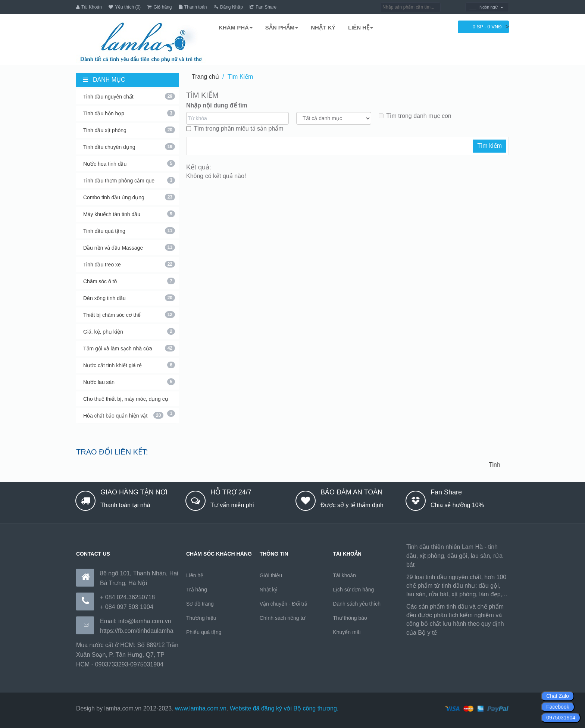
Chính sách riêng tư (283, 618)
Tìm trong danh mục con (415, 116)
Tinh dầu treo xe (129, 264)
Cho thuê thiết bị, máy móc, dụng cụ (129, 401)
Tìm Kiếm (240, 77)
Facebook (558, 707)
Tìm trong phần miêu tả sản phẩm (235, 129)
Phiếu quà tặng (204, 632)
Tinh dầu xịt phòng (129, 130)
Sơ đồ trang (200, 604)
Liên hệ (195, 575)
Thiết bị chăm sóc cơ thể (129, 315)
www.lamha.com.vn (201, 708)
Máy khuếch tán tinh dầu (129, 214)
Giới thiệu (271, 575)
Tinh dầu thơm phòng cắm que (129, 180)
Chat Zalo (558, 696)
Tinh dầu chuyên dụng (129, 147)
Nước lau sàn (129, 382)
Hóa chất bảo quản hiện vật (123, 415)
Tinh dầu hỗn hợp (129, 113)
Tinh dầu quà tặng (129, 231)
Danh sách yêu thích (357, 604)
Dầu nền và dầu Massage (129, 247)
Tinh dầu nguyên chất (129, 96)
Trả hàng (197, 590)
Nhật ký (269, 590)
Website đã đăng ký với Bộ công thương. (284, 708)
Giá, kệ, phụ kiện (129, 331)
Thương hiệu (201, 618)
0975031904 (561, 718)
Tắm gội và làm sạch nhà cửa (129, 348)
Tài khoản (344, 575)
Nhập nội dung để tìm (217, 105)
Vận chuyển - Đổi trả (284, 604)
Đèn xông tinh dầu (129, 298)
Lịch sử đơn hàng (353, 590)
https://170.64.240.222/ (469, 633)
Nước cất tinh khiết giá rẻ (129, 365)
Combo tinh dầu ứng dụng (129, 197)
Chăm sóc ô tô (129, 281)
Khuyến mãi (347, 632)
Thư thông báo (350, 618)
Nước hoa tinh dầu (129, 163)
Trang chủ (205, 77)
